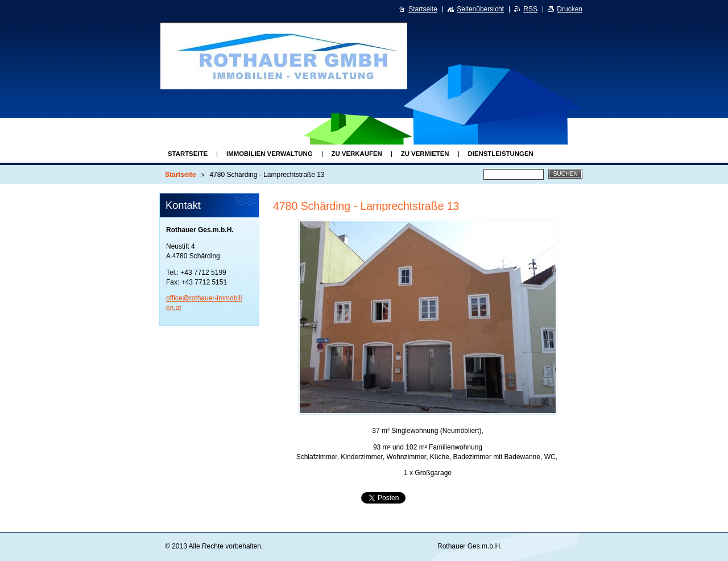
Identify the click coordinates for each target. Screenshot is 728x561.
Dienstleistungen (501, 154)
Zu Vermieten (425, 154)
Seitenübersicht (480, 9)
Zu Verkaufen (357, 154)
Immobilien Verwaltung (269, 154)
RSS (530, 9)
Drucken (570, 9)
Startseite (188, 154)
